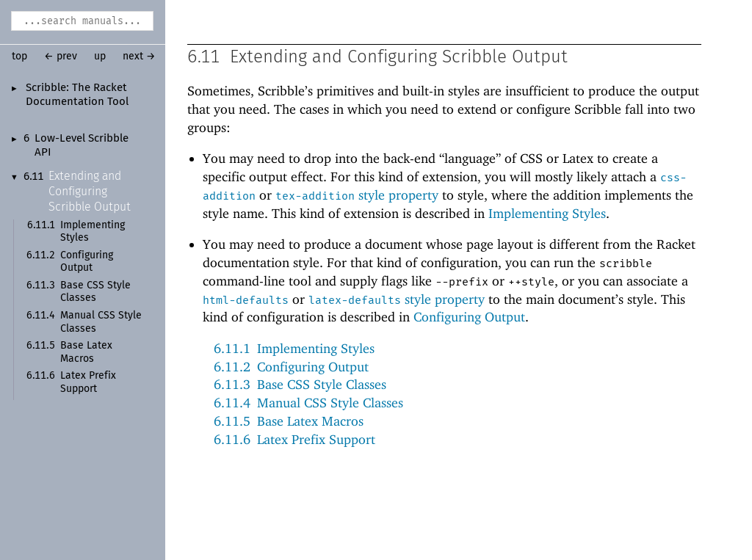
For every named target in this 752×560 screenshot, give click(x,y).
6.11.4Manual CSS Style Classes (308, 403)
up (100, 57)
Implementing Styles (547, 214)
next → (139, 57)
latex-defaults (355, 301)
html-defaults (246, 301)
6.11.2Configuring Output (291, 367)
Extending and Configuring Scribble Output (90, 192)
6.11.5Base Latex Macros (289, 422)
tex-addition (315, 197)
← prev (61, 57)
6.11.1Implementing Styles (294, 349)
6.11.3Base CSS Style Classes (300, 385)
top (19, 57)
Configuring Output (469, 317)
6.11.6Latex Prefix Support (294, 440)
